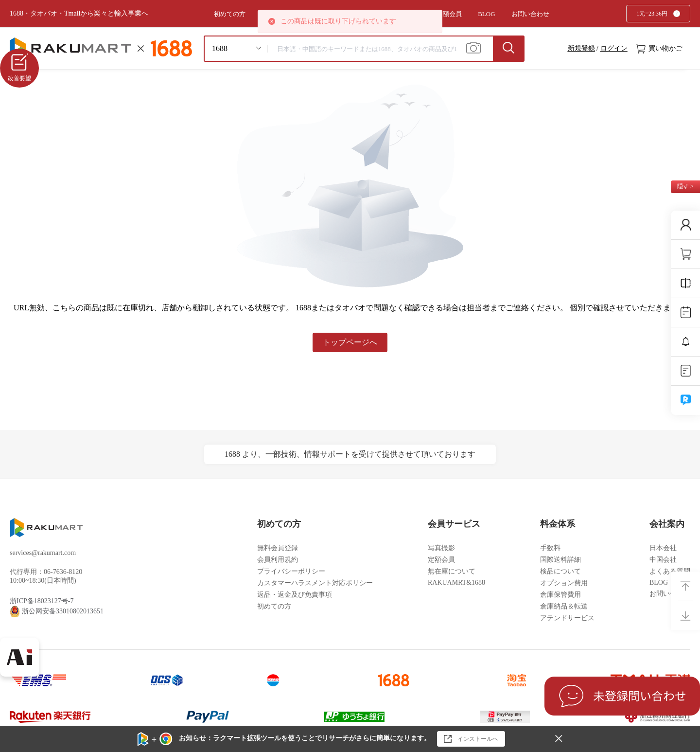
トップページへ (350, 342)
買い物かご (659, 49)
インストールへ (471, 739)
